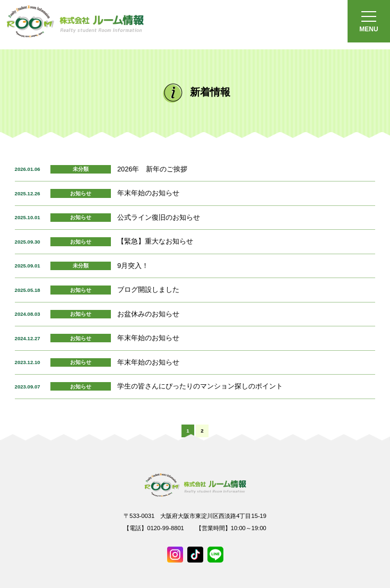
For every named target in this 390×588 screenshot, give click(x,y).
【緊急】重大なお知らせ (155, 241)
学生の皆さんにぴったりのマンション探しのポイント (200, 386)
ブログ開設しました (148, 289)
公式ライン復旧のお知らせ (159, 217)
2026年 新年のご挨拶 (152, 169)
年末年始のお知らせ (148, 193)
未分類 (81, 169)
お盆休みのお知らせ (148, 314)
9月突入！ (133, 266)
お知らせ (81, 193)
